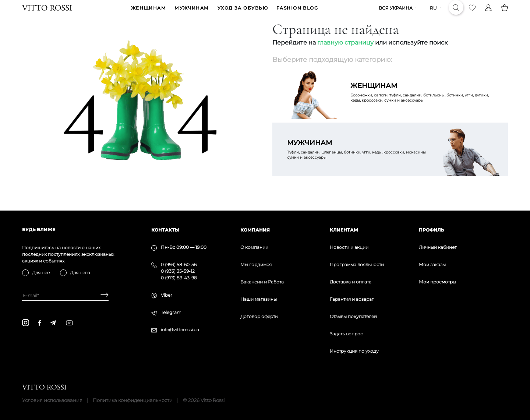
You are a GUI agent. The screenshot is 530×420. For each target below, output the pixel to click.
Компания (255, 230)
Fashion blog (297, 13)
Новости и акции (349, 247)
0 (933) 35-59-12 (178, 271)
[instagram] (26, 323)
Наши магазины (259, 299)
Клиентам (344, 230)
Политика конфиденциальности (133, 400)
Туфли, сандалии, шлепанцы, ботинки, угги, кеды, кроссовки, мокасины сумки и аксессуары (358, 160)
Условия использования (52, 400)
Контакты (165, 230)
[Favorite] (472, 13)
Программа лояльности (357, 264)
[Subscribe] (102, 295)
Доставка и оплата (351, 282)
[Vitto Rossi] (47, 13)
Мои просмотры (437, 282)
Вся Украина (396, 13)
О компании (254, 247)
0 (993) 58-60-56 (179, 264)
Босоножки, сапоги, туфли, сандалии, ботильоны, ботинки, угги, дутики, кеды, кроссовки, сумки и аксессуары (422, 103)
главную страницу (345, 54)
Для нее (41, 273)
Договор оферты (259, 316)
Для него (80, 273)
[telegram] (53, 323)
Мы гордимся (256, 264)
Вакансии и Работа (262, 282)
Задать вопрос (346, 334)
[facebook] (40, 323)
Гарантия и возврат (352, 299)
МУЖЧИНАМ (192, 13)
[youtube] (69, 323)
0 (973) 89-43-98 (179, 278)
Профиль (432, 230)
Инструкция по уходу (354, 351)
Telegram (171, 312)
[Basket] (505, 13)
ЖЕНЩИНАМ (149, 13)
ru (433, 13)
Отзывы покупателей (353, 316)
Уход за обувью (243, 13)
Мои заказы (432, 264)
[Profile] (488, 13)
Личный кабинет (438, 247)
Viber (167, 295)
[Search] (456, 13)
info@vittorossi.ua (180, 330)
